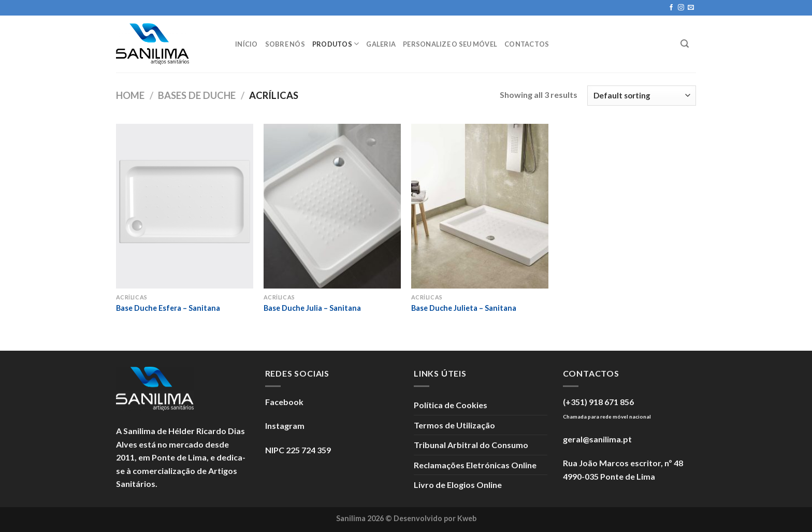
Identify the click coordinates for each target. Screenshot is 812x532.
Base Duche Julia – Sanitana (312, 308)
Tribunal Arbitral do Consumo (471, 445)
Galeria (381, 44)
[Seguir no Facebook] (671, 8)
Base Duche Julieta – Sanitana (464, 308)
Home (130, 95)
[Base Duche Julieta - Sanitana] (480, 206)
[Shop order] (642, 96)
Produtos (336, 44)
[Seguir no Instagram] (681, 8)
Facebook (284, 402)
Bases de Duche (197, 95)
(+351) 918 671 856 (598, 402)
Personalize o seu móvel (450, 44)
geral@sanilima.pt (597, 439)
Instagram (285, 426)
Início (247, 44)
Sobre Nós (285, 44)
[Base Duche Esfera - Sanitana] (185, 206)
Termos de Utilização (454, 425)
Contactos (527, 44)
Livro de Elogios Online (458, 485)
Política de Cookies (451, 405)
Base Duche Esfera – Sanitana (168, 308)
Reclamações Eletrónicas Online (475, 465)
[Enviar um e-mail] (691, 8)
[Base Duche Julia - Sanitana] (332, 206)
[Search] (685, 44)
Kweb (467, 518)
